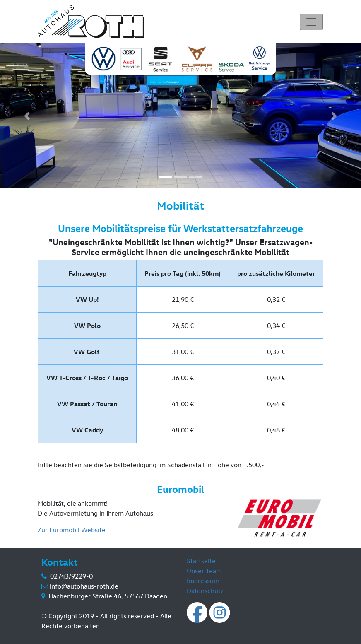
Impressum (203, 581)
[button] (27, 116)
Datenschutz (205, 591)
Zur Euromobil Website (72, 530)
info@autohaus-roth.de (84, 586)
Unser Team (204, 571)
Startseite (201, 561)
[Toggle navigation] (311, 22)
